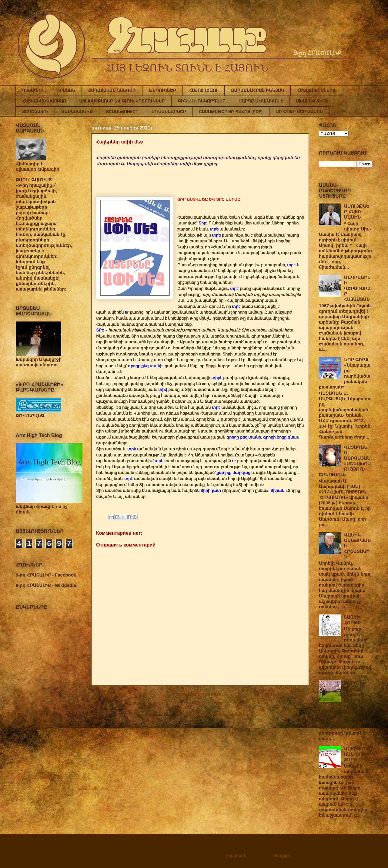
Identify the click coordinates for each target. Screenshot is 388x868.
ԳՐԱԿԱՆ (66, 90)
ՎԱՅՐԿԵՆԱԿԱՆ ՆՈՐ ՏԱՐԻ (357, 754)
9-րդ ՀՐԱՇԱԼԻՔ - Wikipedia (46, 585)
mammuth (236, 856)
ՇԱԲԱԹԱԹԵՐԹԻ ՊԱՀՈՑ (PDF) (231, 112)
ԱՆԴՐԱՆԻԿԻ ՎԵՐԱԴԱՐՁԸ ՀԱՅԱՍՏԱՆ (357, 288)
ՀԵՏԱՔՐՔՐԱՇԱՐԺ (316, 90)
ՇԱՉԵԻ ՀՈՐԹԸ (352, 620)
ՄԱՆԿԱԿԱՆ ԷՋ (77, 112)
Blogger (282, 856)
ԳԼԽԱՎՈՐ (33, 90)
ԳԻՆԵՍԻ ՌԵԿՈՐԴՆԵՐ (202, 101)
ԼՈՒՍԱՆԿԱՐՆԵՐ (169, 112)
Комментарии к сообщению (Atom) (218, 715)
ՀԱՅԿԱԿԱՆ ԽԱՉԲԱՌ (44, 101)
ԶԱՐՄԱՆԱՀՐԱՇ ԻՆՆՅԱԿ (258, 90)
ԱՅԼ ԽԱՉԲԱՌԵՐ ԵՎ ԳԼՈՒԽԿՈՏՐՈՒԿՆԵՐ (122, 101)
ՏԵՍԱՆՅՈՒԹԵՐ (122, 112)
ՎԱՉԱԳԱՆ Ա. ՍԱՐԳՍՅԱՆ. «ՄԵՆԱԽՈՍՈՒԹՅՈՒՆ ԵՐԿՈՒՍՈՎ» (345, 461)
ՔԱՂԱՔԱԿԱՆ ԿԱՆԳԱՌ (112, 90)
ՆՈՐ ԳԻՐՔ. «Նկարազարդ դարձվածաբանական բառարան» (345, 373)
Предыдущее (287, 694)
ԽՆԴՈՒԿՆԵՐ (162, 90)
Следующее (111, 694)
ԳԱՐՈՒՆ (353, 683)
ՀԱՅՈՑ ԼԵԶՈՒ (204, 90)
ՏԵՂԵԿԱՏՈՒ (35, 112)
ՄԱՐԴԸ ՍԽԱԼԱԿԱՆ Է (261, 101)
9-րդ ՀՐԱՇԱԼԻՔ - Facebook (46, 575)
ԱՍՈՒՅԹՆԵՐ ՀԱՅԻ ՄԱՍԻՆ (357, 212)
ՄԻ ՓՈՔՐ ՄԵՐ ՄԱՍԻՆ (299, 112)
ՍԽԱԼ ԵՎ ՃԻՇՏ (312, 101)
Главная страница (199, 694)
